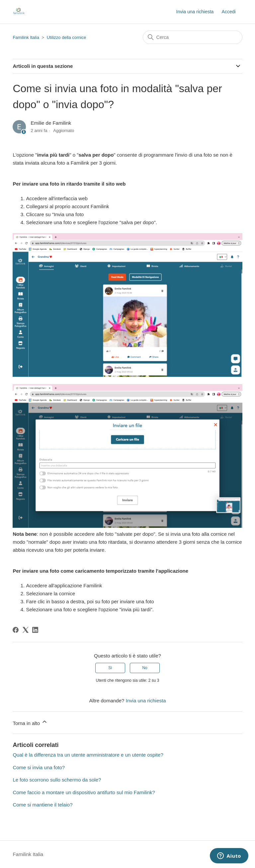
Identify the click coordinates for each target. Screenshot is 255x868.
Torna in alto (30, 722)
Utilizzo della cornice (67, 37)
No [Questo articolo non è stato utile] (145, 668)
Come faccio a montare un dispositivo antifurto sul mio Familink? (84, 792)
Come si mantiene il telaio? (42, 805)
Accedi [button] (229, 12)
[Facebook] (16, 630)
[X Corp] (26, 630)
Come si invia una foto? (39, 767)
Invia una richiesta (195, 12)
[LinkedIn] (35, 630)
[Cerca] (193, 37)
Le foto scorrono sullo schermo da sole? (57, 780)
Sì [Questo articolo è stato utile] (110, 668)
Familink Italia (26, 37)
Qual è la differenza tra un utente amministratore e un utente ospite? (88, 755)
